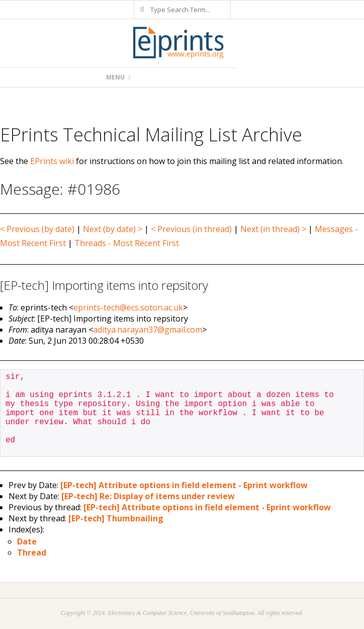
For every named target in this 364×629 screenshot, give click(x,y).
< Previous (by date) (37, 229)
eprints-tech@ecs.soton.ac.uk (128, 307)
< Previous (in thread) (191, 229)
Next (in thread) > (273, 229)
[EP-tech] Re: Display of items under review (148, 496)
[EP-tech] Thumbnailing (116, 518)
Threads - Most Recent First (127, 243)
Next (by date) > (113, 229)
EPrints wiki (52, 161)
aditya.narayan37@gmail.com (148, 330)
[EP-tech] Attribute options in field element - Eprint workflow (184, 485)
